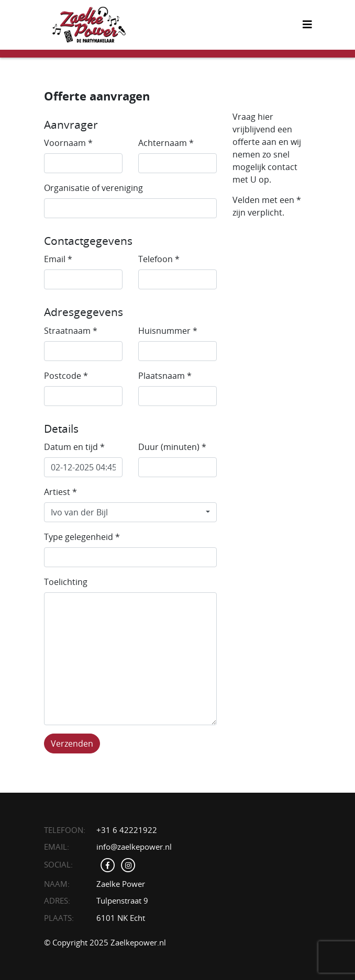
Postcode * (66, 376)
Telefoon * (159, 259)
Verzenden (72, 744)
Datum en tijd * (74, 447)
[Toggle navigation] (307, 25)
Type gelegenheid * (82, 537)
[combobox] (130, 512)
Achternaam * (166, 143)
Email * (58, 259)
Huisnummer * (168, 331)
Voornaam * (68, 143)
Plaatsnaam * (165, 376)
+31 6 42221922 (127, 830)
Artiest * (60, 492)
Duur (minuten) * (172, 447)
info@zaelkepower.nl (134, 847)
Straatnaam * (71, 331)
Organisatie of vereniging (93, 188)
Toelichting (66, 582)
